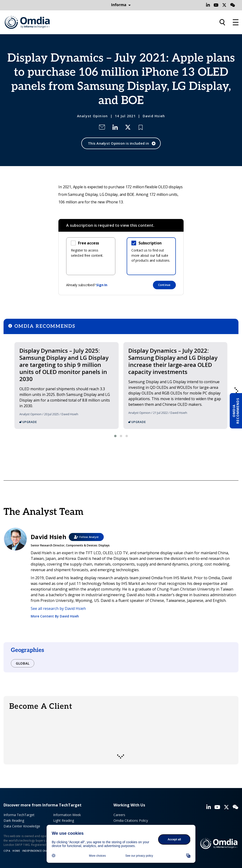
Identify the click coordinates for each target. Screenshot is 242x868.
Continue (164, 285)
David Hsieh (154, 116)
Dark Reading (14, 820)
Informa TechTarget (19, 815)
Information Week (67, 815)
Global (23, 663)
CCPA (7, 851)
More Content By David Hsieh (55, 616)
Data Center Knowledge (22, 826)
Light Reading (64, 820)
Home (16, 851)
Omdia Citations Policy (131, 820)
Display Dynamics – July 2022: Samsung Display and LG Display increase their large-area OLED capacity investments (173, 361)
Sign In (102, 285)
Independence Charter (38, 851)
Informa (121, 5)
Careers (119, 815)
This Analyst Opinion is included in (118, 143)
